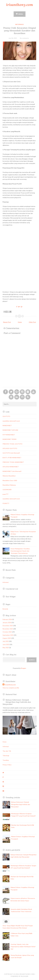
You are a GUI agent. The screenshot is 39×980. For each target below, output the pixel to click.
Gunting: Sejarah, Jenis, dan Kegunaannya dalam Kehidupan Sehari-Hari (23, 947)
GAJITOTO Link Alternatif (11, 453)
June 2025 (6, 644)
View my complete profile (11, 688)
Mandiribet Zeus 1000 (10, 480)
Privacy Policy (7, 765)
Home (20, 322)
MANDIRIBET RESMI (10, 439)
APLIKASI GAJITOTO (10, 448)
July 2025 (6, 641)
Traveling (6, 760)
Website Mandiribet (9, 476)
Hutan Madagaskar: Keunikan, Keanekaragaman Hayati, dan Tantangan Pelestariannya (20, 551)
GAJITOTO (6, 416)
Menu (21, 14)
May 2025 (6, 648)
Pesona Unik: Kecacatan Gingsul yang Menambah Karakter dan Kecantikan (20, 31)
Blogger (23, 668)
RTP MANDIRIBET (9, 435)
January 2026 (7, 622)
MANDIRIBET (7, 425)
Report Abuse (11, 675)
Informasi (6, 746)
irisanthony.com (20, 5)
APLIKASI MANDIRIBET (11, 467)
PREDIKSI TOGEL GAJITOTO (12, 444)
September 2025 (8, 635)
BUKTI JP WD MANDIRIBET (12, 458)
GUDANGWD (7, 490)
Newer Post (7, 322)
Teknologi (6, 756)
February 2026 (7, 619)
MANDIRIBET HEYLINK (10, 430)
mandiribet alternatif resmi (11, 421)
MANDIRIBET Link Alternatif (12, 471)
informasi (19, 24)
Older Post (32, 322)
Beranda (5, 609)
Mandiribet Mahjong (9, 485)
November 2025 (8, 629)
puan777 (5, 494)
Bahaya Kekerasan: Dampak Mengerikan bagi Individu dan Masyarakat (17, 702)
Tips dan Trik (7, 751)
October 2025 (7, 632)
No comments (24, 38)
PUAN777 (6, 503)
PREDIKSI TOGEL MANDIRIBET (13, 462)
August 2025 (7, 638)
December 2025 (8, 626)
